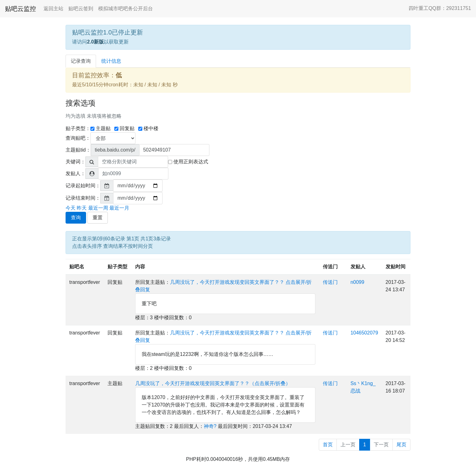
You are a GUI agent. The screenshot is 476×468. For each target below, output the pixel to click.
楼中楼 (148, 128)
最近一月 (119, 208)
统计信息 (111, 61)
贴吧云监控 (21, 9)
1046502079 (364, 333)
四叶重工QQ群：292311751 (440, 8)
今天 (71, 208)
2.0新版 (95, 42)
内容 (140, 267)
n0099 (357, 282)
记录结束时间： (83, 198)
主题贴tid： (78, 150)
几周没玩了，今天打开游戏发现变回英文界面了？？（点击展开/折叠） (213, 383)
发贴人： (76, 173)
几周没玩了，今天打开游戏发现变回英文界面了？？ (227, 282)
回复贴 (124, 128)
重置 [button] (98, 218)
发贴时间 (396, 267)
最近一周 (98, 208)
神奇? (210, 426)
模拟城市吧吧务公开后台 (126, 9)
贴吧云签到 (81, 9)
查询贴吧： (78, 138)
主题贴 (101, 128)
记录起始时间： (83, 186)
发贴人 (358, 267)
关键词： (76, 162)
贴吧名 (77, 267)
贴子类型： (78, 128)
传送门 (330, 267)
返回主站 (53, 9)
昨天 (82, 208)
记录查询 (81, 61)
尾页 (401, 445)
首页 (328, 445)
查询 (76, 218)
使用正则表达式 (188, 162)
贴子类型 (117, 267)
